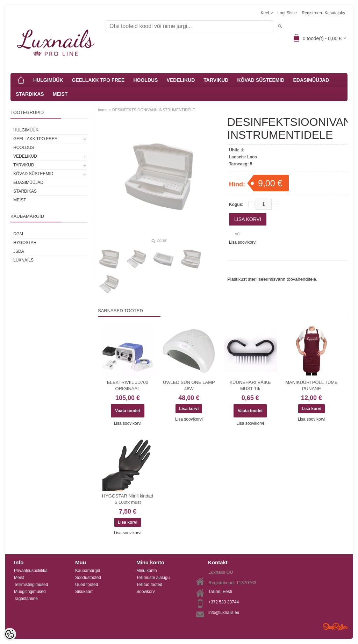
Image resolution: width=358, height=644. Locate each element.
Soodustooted (88, 578)
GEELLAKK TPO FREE (98, 80)
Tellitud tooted (149, 585)
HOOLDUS (145, 80)
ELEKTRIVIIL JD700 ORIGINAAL (128, 385)
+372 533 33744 (224, 602)
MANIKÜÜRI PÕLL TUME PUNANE (312, 385)
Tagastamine (26, 599)
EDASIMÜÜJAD (311, 80)
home (103, 110)
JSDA (19, 251)
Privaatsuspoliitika (31, 571)
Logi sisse (287, 13)
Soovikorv (146, 592)
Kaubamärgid (88, 571)
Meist (19, 578)
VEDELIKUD (181, 80)
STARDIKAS (30, 94)
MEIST (60, 94)
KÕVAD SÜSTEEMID (261, 80)
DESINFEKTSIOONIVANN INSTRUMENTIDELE (154, 110)
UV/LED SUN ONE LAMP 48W (189, 385)
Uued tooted (87, 585)
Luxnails (23, 260)
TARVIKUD (216, 80)
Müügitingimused (30, 592)
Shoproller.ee (335, 627)
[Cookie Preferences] (10, 634)
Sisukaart (84, 592)
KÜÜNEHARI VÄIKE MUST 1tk (250, 385)
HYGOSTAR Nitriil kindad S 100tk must (128, 499)
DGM (18, 234)
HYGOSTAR (25, 243)
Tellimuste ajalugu (153, 578)
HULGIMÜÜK (48, 80)
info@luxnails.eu (224, 613)
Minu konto (147, 571)
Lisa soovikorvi (243, 242)
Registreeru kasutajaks (323, 13)
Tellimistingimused (31, 585)
